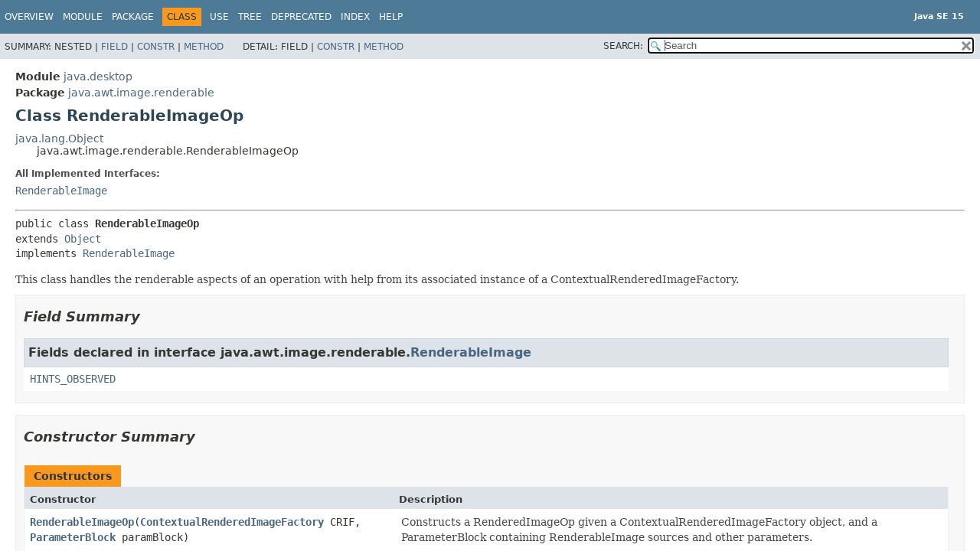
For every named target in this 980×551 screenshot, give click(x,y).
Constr (156, 47)
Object (83, 239)
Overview (29, 17)
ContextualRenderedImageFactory (232, 522)
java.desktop (98, 77)
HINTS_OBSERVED (73, 379)
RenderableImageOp (82, 522)
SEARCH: (623, 46)
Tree (250, 17)
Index (355, 17)
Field (114, 47)
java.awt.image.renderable (141, 93)
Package (133, 17)
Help (391, 17)
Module (83, 17)
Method (204, 47)
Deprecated (301, 17)
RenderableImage (61, 191)
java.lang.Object (59, 139)
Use (219, 17)
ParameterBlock (73, 537)
